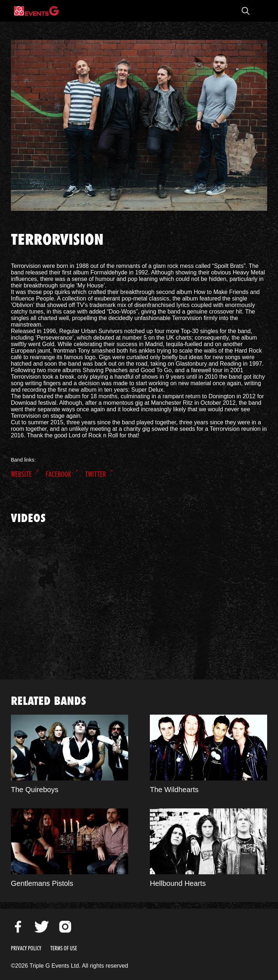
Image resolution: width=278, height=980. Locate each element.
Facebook (58, 474)
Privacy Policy (26, 948)
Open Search (245, 11)
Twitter (96, 474)
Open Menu (260, 11)
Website (21, 474)
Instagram (65, 927)
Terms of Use (64, 948)
